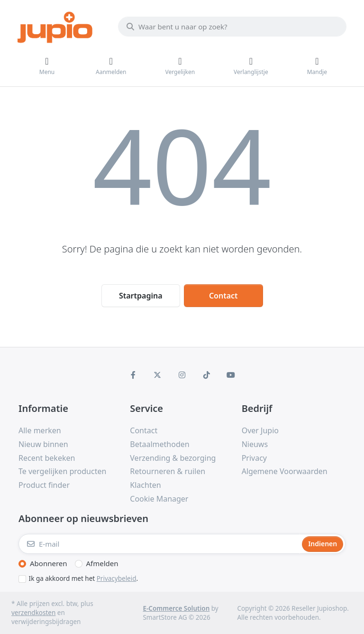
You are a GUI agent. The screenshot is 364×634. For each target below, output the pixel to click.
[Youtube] (231, 375)
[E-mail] (159, 544)
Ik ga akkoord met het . (84, 578)
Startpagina (141, 296)
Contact (223, 296)
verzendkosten (33, 613)
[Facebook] (133, 375)
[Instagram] (182, 375)
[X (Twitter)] (158, 375)
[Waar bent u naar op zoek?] (232, 27)
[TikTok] (207, 375)
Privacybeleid (117, 578)
